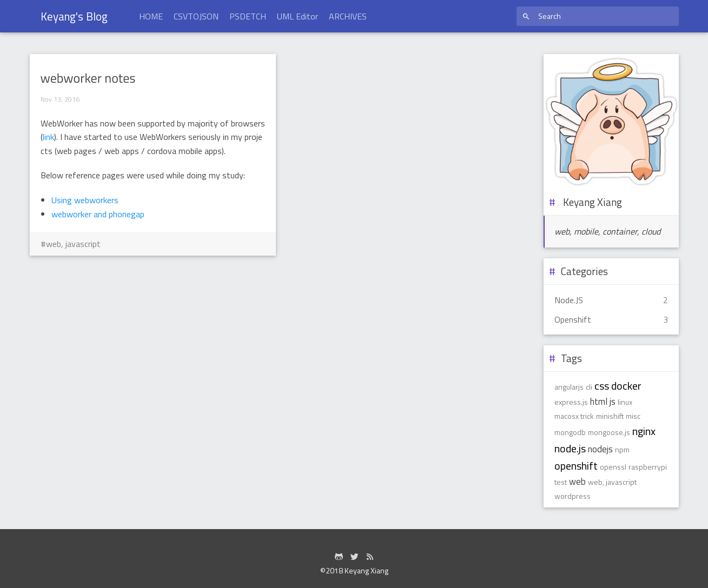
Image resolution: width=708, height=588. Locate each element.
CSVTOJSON (196, 16)
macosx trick (574, 416)
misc (633, 416)
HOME (151, 16)
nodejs (600, 449)
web (577, 482)
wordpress (573, 496)
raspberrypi (648, 467)
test (561, 482)
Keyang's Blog (74, 16)
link (48, 137)
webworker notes (88, 78)
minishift (610, 416)
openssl (613, 467)
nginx (644, 431)
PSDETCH (248, 16)
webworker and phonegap (98, 214)
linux (625, 402)
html (599, 402)
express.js (571, 402)
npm (622, 449)
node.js (570, 448)
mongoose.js (609, 432)
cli (589, 387)
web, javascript (73, 244)
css (602, 386)
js (613, 402)
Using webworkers (85, 200)
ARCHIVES (348, 16)
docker (626, 386)
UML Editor (297, 16)
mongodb (570, 432)
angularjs (569, 387)
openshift (576, 466)
